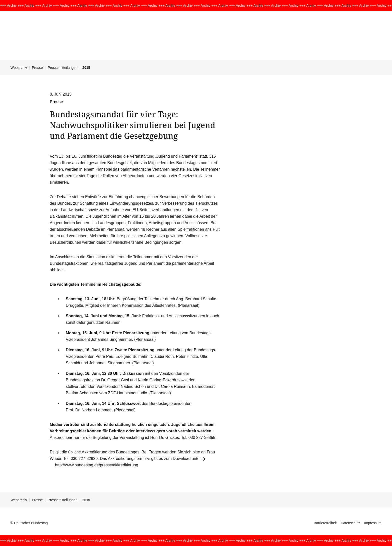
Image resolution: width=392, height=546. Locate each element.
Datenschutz (350, 523)
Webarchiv (19, 68)
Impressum (373, 523)
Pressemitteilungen (63, 68)
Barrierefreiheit (325, 523)
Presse (37, 68)
